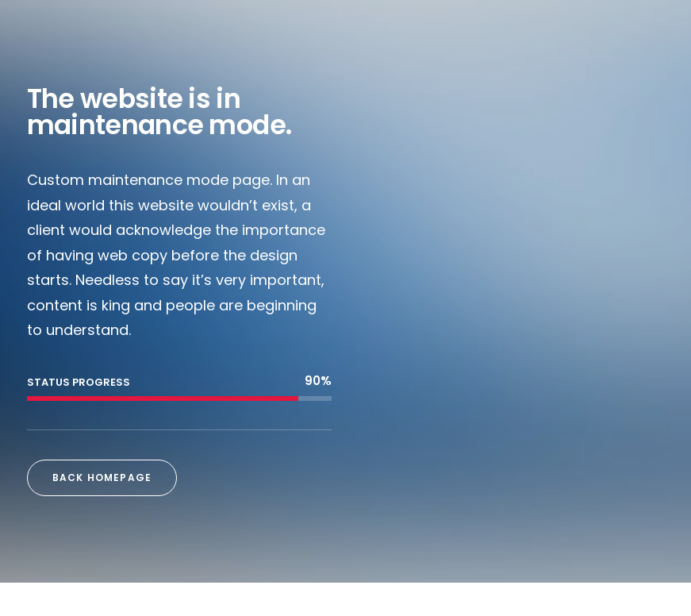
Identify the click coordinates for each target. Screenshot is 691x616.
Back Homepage (102, 477)
